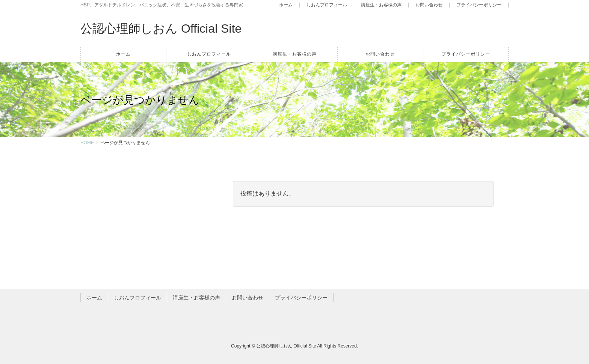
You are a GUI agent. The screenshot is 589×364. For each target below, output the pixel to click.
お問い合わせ (429, 5)
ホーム (286, 5)
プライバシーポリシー (479, 5)
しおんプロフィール (327, 5)
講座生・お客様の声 (381, 5)
